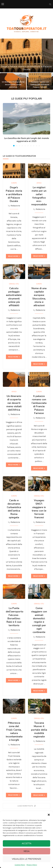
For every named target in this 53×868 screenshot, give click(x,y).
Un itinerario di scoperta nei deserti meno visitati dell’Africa (13, 84)
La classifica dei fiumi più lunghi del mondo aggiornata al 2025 (27, 140)
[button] (49, 815)
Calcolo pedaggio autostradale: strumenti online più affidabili (14, 297)
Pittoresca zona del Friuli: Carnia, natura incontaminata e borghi (14, 731)
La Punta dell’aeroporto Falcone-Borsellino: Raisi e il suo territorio (15, 617)
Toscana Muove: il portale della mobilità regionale (39, 730)
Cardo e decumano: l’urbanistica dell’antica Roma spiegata (14, 509)
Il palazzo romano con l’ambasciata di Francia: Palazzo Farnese (40, 84)
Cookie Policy (20, 865)
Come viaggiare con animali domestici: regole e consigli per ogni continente (39, 620)
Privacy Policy (32, 865)
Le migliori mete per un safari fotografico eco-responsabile (39, 196)
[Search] (50, 4)
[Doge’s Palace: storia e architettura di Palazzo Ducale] (26, 56)
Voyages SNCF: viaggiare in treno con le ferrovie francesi (39, 509)
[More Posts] (26, 806)
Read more (14, 256)
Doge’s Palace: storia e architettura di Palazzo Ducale (14, 194)
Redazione (15, 206)
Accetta (27, 843)
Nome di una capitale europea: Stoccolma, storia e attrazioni (39, 297)
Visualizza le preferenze (26, 859)
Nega (27, 851)
